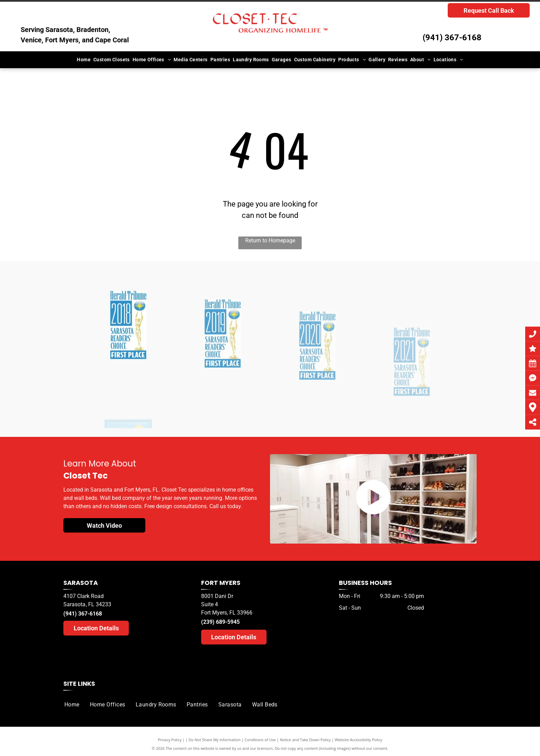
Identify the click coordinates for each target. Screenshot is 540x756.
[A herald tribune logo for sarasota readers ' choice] (223, 385)
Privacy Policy (170, 740)
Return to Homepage (270, 240)
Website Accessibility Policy (359, 740)
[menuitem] (84, 60)
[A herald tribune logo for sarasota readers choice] (128, 373)
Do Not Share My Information (215, 740)
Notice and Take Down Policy (305, 740)
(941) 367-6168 (452, 38)
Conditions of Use (260, 740)
